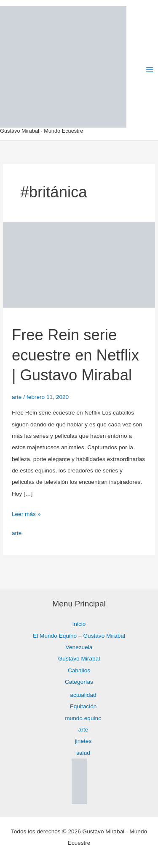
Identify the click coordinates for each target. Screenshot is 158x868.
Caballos (79, 670)
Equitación (83, 706)
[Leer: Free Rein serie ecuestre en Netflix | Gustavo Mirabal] (79, 264)
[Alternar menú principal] (150, 70)
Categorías (79, 682)
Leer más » (26, 513)
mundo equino (83, 718)
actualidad (83, 695)
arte (17, 397)
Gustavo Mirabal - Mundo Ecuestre (42, 131)
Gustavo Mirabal (79, 659)
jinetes (83, 741)
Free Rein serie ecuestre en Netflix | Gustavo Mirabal (75, 355)
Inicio (79, 624)
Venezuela (79, 647)
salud (83, 753)
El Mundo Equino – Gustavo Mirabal (79, 636)
